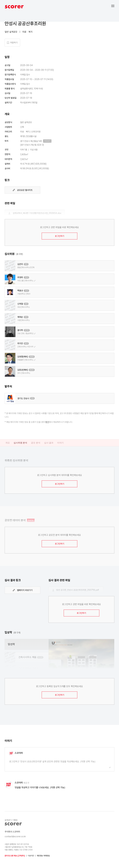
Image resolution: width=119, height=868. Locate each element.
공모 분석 (36, 443)
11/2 (26, 291)
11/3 (26, 277)
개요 (8, 443)
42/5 (32, 370)
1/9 (32, 398)
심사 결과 (49, 443)
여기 (47, 422)
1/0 (26, 264)
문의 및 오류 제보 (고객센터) (15, 856)
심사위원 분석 (20, 443)
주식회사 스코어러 (12, 832)
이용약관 (31, 856)
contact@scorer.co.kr (15, 836)
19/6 (32, 357)
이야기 (60, 443)
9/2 (26, 343)
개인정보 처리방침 (43, 856)
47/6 (27, 330)
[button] (115, 6)
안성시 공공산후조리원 (25, 23)
